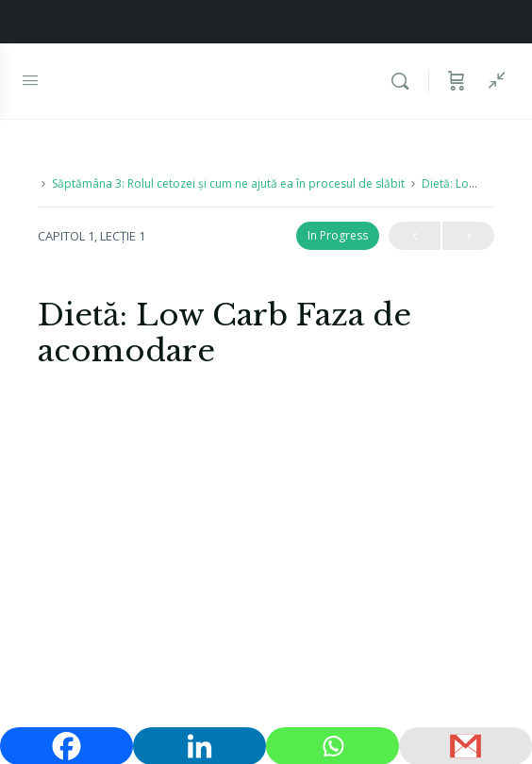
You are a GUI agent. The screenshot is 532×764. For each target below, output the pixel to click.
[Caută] (405, 81)
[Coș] (457, 81)
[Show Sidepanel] (492, 81)
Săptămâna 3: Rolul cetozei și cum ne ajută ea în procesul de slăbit (228, 183)
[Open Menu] (30, 79)
